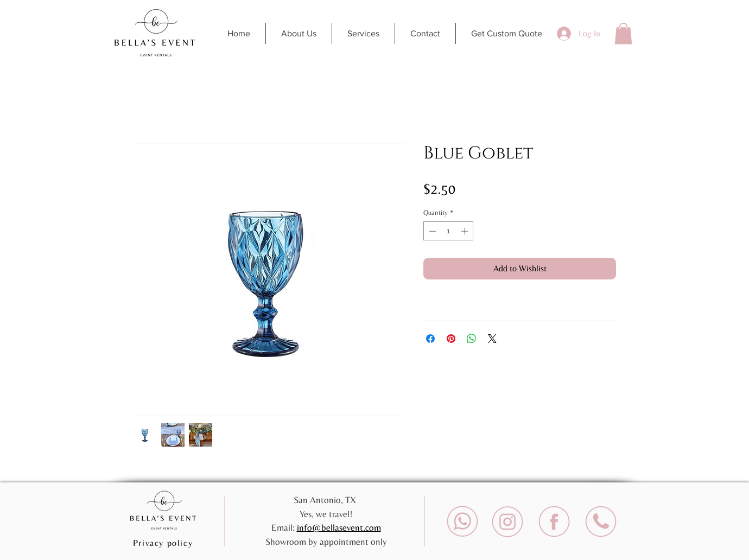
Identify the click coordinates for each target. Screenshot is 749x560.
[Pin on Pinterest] (451, 339)
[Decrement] (431, 231)
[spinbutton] (449, 231)
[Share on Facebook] (430, 339)
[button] (623, 33)
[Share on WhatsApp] (472, 339)
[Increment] (466, 231)
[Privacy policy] (164, 543)
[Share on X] (492, 339)
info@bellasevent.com (339, 527)
